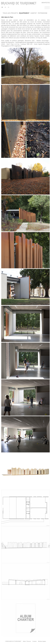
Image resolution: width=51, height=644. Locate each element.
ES (9, 7)
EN (5, 7)
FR (2, 7)
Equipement (24, 13)
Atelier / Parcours (27, 641)
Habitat (34, 13)
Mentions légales (42, 641)
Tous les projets (10, 13)
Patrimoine (43, 13)
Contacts (35, 641)
